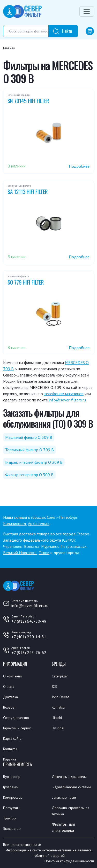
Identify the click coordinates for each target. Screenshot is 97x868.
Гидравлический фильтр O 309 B (34, 462)
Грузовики (11, 787)
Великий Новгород (20, 553)
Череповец (13, 546)
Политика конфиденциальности (69, 861)
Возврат (9, 707)
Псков (44, 553)
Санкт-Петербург (62, 517)
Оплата (9, 687)
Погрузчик (11, 808)
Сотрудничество (16, 718)
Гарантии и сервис (17, 728)
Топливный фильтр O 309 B (29, 450)
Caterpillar (60, 676)
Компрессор (13, 797)
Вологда (32, 546)
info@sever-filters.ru (67, 400)
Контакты (10, 749)
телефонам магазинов (64, 394)
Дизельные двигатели (69, 777)
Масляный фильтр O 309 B (29, 437)
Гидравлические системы (71, 787)
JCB (54, 687)
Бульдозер (12, 777)
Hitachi (57, 718)
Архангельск (39, 523)
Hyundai (58, 728)
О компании (12, 676)
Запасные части (64, 797)
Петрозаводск (73, 546)
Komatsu (58, 707)
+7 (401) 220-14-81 (29, 637)
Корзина (10, 759)
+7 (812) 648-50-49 (29, 621)
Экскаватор (12, 829)
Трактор (9, 818)
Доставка (10, 697)
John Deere (61, 697)
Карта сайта (12, 738)
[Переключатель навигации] (87, 11)
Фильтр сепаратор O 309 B (29, 475)
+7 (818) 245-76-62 (29, 652)
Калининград (15, 523)
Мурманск (50, 546)
